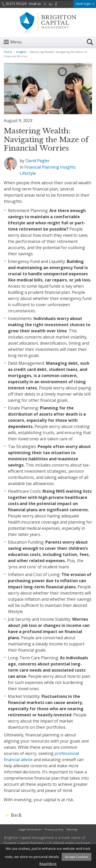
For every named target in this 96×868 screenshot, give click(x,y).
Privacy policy (54, 829)
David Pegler (38, 161)
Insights (21, 52)
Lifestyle (28, 173)
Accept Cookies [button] (77, 857)
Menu (16, 42)
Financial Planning (42, 167)
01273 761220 (14, 4)
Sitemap (72, 829)
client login (85, 4)
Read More (48, 864)
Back (16, 815)
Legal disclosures (30, 829)
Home (8, 52)
